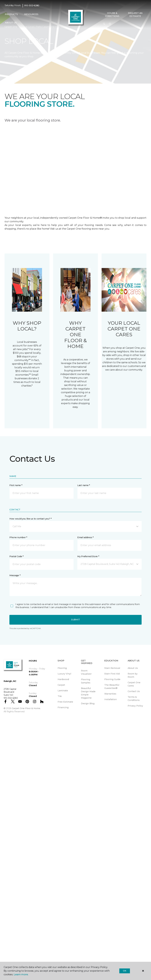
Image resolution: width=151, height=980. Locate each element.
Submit (75, 620)
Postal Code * (16, 556)
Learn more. (21, 974)
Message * (15, 575)
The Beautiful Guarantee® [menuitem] (112, 687)
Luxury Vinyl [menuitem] (64, 674)
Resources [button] (31, 14)
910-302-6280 (32, 5)
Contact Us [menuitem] (134, 691)
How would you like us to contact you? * (30, 519)
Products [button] (11, 14)
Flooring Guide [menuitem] (112, 679)
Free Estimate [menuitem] (65, 702)
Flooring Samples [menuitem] (86, 681)
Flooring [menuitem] (62, 668)
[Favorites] (110, 24)
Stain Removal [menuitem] (112, 668)
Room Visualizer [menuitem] (86, 672)
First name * (16, 485)
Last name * (84, 485)
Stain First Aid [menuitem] (112, 674)
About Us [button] (11, 23)
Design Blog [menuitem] (88, 703)
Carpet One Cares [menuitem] (134, 684)
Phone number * (18, 537)
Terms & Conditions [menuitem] (134, 699)
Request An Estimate (135, 15)
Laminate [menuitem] (63, 691)
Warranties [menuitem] (110, 694)
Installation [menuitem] (111, 699)
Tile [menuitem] (60, 696)
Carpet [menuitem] (61, 685)
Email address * (85, 537)
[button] (104, 24)
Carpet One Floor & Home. (26, 708)
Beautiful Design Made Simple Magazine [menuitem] (88, 693)
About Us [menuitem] (133, 668)
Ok (125, 971)
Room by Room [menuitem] (133, 675)
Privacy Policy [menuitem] (135, 706)
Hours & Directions (112, 15)
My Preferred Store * (88, 556)
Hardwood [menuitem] (63, 679)
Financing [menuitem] (63, 707)
